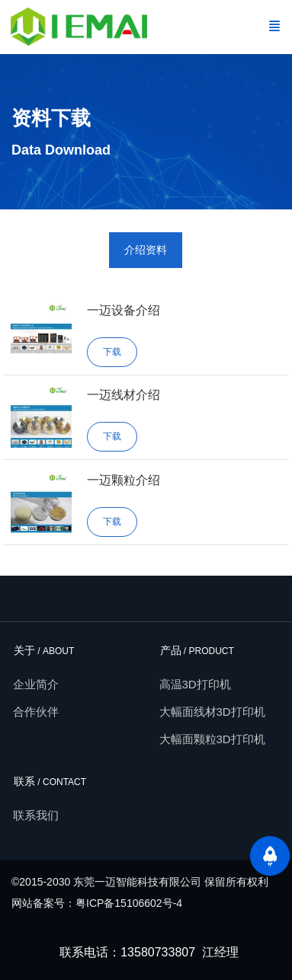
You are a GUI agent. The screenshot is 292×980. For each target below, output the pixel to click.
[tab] (146, 251)
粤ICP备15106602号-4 (129, 903)
